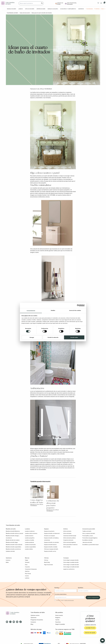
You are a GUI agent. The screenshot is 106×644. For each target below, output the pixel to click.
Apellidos (81, 588)
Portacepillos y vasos (88, 536)
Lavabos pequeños (30, 538)
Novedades (90, 9)
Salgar (27, 560)
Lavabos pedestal (29, 542)
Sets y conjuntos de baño (89, 533)
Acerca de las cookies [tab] (75, 310)
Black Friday (47, 562)
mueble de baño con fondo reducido (40, 192)
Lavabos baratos (29, 536)
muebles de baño (35, 96)
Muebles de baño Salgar (12, 542)
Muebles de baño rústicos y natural (14, 533)
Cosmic (27, 576)
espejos (62, 396)
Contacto (33, 622)
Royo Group (28, 574)
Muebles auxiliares (53, 9)
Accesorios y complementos (68, 9)
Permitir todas (74, 337)
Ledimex (27, 578)
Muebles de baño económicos (13, 549)
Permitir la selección (53, 337)
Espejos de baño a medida (51, 547)
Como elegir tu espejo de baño (71, 560)
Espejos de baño (30, 9)
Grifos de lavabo (67, 533)
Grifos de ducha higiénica (70, 542)
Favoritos (58, 622)
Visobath (27, 562)
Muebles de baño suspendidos (14, 547)
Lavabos (21, 9)
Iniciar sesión (59, 615)
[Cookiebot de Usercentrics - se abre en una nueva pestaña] (78, 305)
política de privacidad (69, 600)
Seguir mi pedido (60, 624)
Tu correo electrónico (60, 594)
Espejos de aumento (49, 531)
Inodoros (8, 560)
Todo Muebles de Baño (12, 13)
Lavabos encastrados (30, 545)
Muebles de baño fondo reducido (14, 545)
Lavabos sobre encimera (31, 533)
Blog (32, 624)
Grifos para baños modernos (70, 545)
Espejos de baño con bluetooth (52, 533)
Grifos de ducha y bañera (69, 538)
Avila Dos (27, 571)
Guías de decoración (25, 13)
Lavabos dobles (29, 549)
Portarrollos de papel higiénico (90, 538)
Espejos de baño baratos (50, 545)
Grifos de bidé (67, 547)
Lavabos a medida (29, 540)
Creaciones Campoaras (31, 569)
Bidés (7, 562)
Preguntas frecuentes (37, 620)
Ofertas (97, 9)
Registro (58, 618)
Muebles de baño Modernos (13, 531)
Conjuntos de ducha (68, 540)
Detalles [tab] (53, 310)
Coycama (27, 567)
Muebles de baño (12, 9)
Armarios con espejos (50, 536)
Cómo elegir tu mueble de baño (71, 565)
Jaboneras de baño (87, 542)
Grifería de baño (41, 9)
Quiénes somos (35, 615)
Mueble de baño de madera (13, 540)
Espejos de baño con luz (50, 551)
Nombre (57, 588)
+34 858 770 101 (90, 628)
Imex (26, 565)
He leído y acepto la (65, 600)
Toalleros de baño (87, 531)
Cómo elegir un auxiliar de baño (71, 562)
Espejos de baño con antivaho (52, 542)
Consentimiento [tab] (31, 311)
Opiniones (33, 618)
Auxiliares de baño (10, 551)
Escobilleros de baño (88, 540)
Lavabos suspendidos (30, 547)
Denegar (32, 337)
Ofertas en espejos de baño (51, 549)
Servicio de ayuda (90, 633)
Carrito (57, 620)
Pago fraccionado (49, 565)
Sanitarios (81, 9)
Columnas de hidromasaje (70, 536)
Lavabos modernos (30, 531)
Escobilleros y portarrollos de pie (91, 545)
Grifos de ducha (67, 531)
